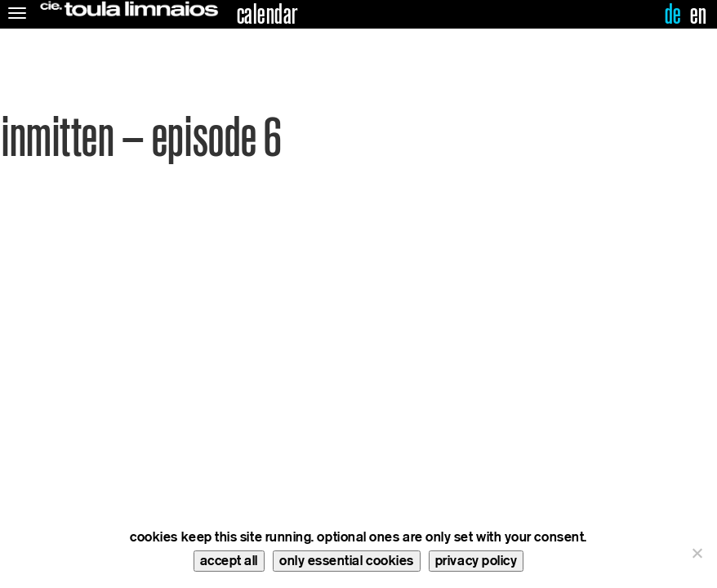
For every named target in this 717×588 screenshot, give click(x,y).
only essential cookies (347, 561)
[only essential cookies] (697, 553)
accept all (229, 561)
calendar (267, 15)
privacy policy (477, 561)
